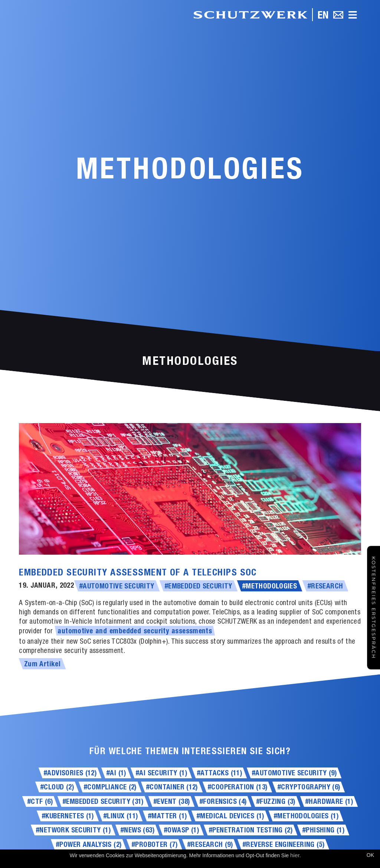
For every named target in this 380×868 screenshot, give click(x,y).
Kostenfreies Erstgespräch (374, 608)
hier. (296, 855)
